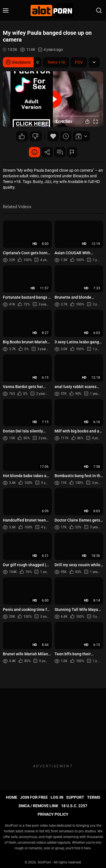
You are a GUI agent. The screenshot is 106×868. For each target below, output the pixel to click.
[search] (99, 10)
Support (75, 797)
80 (22, 136)
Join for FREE (34, 797)
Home (12, 797)
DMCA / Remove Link (38, 806)
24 (35, 136)
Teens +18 (56, 62)
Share (47, 152)
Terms (94, 797)
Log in (57, 797)
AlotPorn (44, 862)
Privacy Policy (53, 814)
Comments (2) (60, 152)
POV (79, 62)
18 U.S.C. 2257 (74, 806)
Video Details (34, 152)
